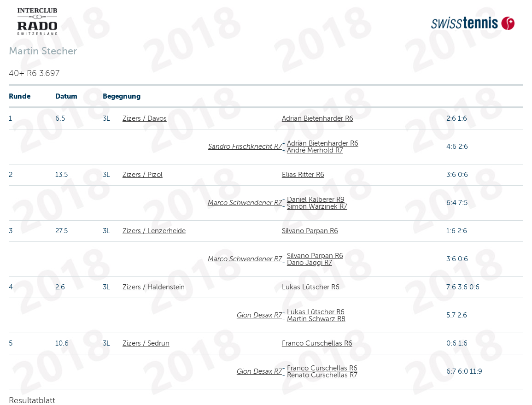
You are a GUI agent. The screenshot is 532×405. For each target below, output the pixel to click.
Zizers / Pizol (143, 175)
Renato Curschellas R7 (322, 375)
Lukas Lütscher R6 (311, 287)
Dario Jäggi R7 (310, 263)
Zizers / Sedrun (146, 343)
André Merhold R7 (315, 150)
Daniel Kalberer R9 (316, 200)
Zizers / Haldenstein (154, 287)
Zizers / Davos (145, 118)
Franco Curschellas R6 (317, 343)
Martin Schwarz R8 (316, 319)
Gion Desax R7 (259, 315)
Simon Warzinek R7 (317, 206)
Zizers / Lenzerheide (154, 231)
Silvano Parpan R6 (310, 231)
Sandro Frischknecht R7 (245, 147)
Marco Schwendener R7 (245, 203)
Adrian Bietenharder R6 (318, 118)
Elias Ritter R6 (303, 175)
